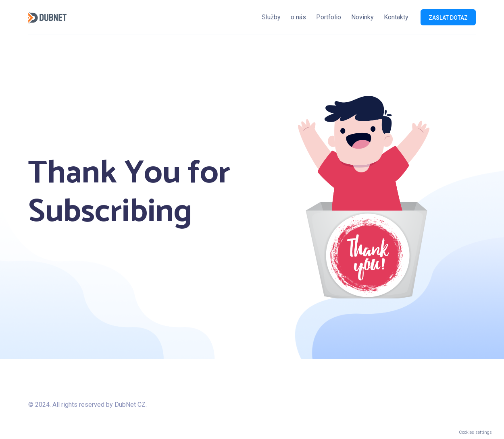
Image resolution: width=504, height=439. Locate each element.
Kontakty (396, 17)
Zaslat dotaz (448, 18)
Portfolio (329, 17)
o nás (298, 17)
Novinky (362, 17)
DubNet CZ (129, 405)
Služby (271, 17)
